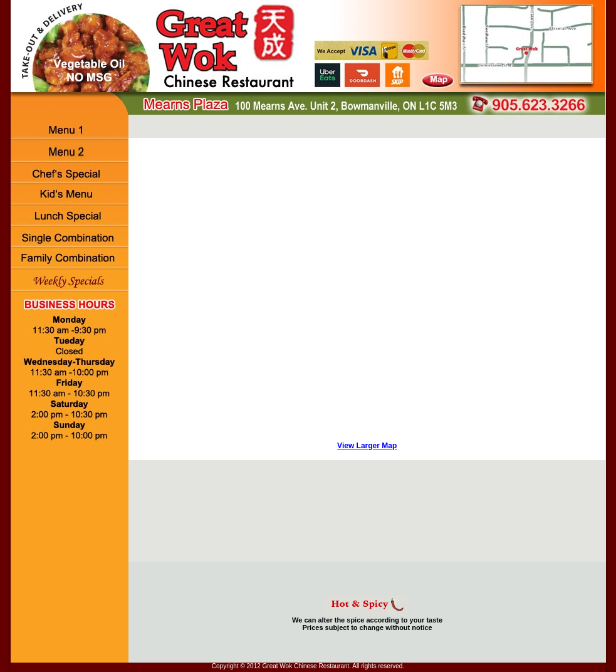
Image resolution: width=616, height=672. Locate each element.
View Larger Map (367, 446)
